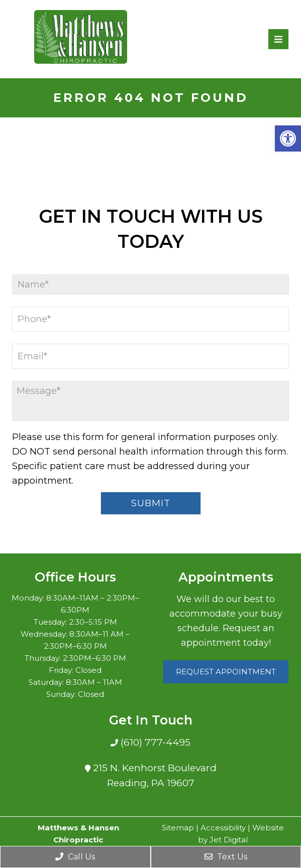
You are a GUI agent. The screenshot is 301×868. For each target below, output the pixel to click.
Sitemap (178, 828)
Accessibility (223, 828)
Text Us (226, 857)
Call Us (75, 857)
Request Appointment (226, 672)
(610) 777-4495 (154, 742)
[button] (288, 138)
